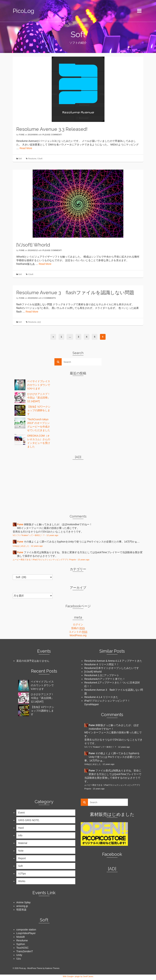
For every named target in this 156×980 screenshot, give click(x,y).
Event (21, 813)
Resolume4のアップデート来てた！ (105, 679)
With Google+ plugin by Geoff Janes (78, 976)
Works (22, 881)
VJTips (22, 874)
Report (22, 858)
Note (21, 851)
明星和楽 (21, 910)
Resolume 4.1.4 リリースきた (101, 697)
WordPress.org (78, 635)
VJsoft (40, 159)
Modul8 (20, 937)
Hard (21, 828)
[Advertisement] (35, 485)
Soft (20, 159)
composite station (26, 930)
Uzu (19, 959)
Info (20, 835)
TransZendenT (25, 951)
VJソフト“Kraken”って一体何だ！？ (29, 535)
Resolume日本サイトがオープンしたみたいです (112, 668)
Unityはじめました (21, 546)
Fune (22, 135)
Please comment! (52, 135)
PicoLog (23, 11)
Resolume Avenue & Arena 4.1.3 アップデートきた (113, 661)
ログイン (78, 624)
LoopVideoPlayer (26, 933)
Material (23, 843)
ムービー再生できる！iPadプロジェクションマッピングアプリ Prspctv (44, 560)
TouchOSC (22, 948)
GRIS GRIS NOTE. (29, 820)
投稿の (78, 628)
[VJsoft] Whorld (93, 672)
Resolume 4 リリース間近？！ (102, 664)
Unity (19, 955)
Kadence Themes (52, 968)
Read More (26, 148)
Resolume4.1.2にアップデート (102, 675)
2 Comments (49, 298)
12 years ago (52, 535)
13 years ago (84, 560)
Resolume (32, 159)
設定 (39, 322)
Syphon (21, 944)
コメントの (78, 632)
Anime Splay (23, 902)
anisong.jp (22, 906)
